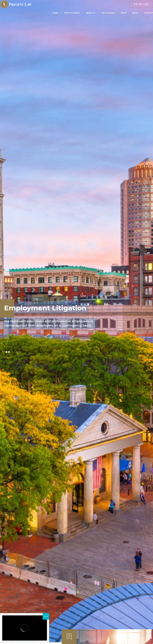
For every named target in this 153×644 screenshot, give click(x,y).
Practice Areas (72, 13)
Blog (135, 13)
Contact (149, 13)
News (124, 13)
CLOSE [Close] (46, 616)
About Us (91, 13)
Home (55, 13)
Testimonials (108, 13)
